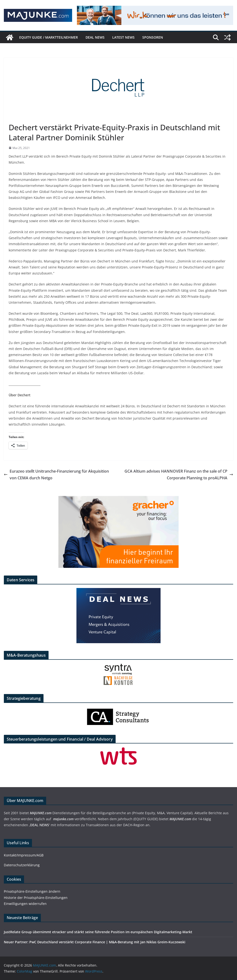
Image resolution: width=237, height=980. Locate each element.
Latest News (123, 37)
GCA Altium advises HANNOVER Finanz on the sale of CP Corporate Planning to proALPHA (179, 475)
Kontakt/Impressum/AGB (24, 855)
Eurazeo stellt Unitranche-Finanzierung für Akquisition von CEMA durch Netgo (56, 475)
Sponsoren (153, 37)
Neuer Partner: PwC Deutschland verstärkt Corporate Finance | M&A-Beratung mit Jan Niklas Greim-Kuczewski (95, 942)
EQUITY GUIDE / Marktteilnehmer (49, 37)
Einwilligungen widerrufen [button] (25, 904)
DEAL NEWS (95, 37)
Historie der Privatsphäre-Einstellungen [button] (36, 898)
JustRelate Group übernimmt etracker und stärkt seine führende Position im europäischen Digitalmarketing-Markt (98, 932)
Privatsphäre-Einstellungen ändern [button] (32, 891)
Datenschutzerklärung (22, 865)
